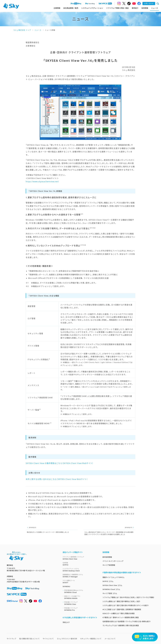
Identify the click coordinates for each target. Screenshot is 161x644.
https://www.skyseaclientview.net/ (42, 182)
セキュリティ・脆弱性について (91, 639)
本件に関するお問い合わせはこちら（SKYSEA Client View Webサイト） (57, 479)
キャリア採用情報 (109, 565)
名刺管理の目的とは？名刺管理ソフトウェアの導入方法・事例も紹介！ (127, 621)
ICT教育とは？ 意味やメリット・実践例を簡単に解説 (121, 617)
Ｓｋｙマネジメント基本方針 (67, 639)
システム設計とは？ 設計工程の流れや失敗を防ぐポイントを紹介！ (126, 605)
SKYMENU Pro (81, 609)
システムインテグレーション (92, 8)
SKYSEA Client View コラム (112, 585)
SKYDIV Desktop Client (80, 570)
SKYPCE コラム (108, 581)
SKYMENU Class (81, 603)
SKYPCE (80, 564)
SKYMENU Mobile (81, 597)
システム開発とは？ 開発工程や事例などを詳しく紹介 (121, 601)
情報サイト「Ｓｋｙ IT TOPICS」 (114, 577)
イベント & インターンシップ (113, 561)
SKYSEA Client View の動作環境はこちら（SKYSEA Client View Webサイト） (59, 463)
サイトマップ (11, 639)
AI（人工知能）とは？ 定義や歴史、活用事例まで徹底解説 (122, 609)
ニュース (155, 8)
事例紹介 (135, 8)
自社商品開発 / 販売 (71, 8)
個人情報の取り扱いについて (29, 639)
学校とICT (66, 622)
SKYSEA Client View (80, 558)
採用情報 (145, 8)
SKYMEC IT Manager (80, 576)
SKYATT (80, 582)
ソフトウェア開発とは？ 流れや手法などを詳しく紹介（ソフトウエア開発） (128, 597)
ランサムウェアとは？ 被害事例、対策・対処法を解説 (121, 625)
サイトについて (48, 639)
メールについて (110, 639)
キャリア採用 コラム (110, 593)
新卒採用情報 (107, 557)
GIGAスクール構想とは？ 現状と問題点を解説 (119, 613)
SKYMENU (66, 586)
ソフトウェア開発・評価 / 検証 (117, 8)
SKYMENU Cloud (81, 591)
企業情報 (57, 8)
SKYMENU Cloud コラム (111, 589)
